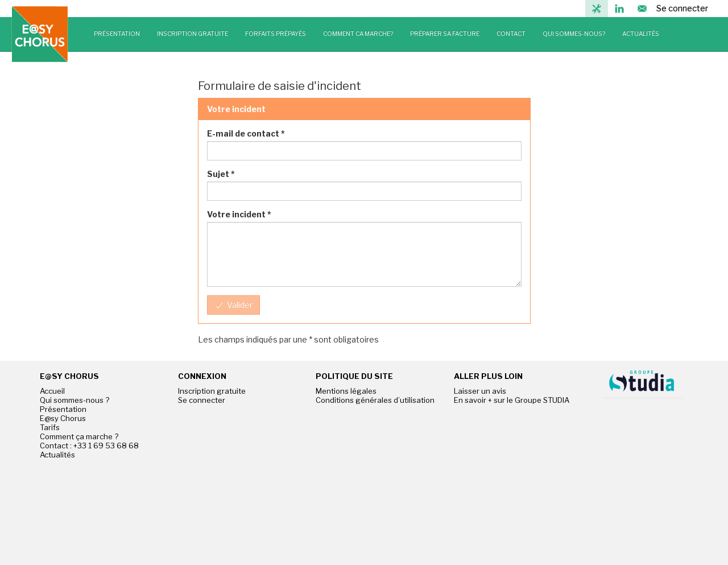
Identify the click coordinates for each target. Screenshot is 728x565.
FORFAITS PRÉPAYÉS (276, 34)
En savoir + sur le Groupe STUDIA (512, 400)
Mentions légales (346, 391)
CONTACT (511, 34)
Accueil (52, 391)
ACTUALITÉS (641, 34)
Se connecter (682, 9)
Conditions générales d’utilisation (375, 400)
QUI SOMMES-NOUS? (574, 34)
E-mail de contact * (246, 133)
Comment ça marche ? (79, 436)
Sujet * (221, 174)
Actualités (57, 455)
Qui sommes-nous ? (75, 400)
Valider (234, 305)
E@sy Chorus (63, 418)
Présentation (63, 409)
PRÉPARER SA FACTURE (445, 34)
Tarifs (50, 427)
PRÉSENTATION (117, 34)
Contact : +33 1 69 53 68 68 (89, 446)
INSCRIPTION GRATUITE (193, 34)
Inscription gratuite (212, 391)
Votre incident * (239, 214)
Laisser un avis (480, 391)
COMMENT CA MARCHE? (358, 34)
